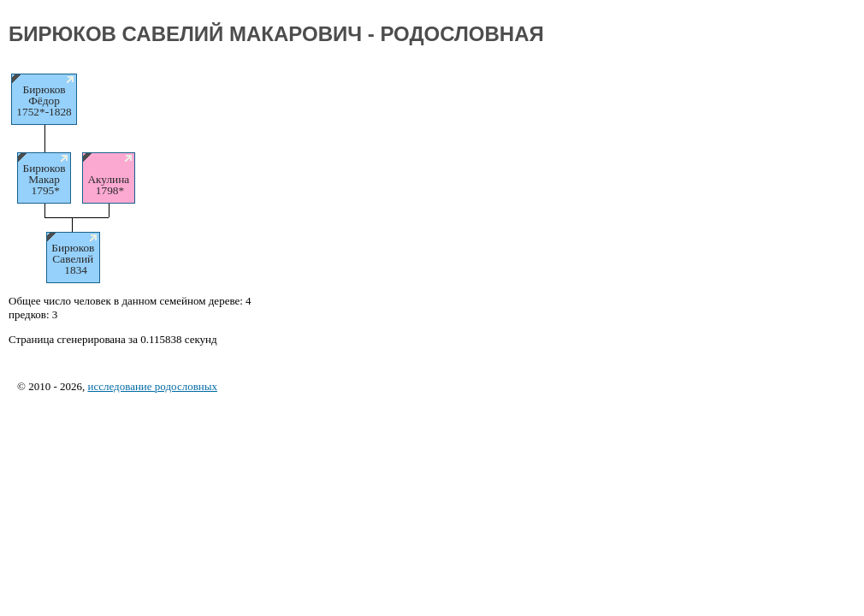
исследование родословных (152, 386)
